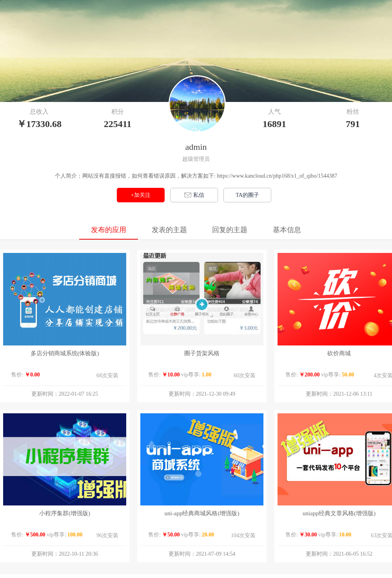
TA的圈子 (247, 195)
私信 (194, 195)
